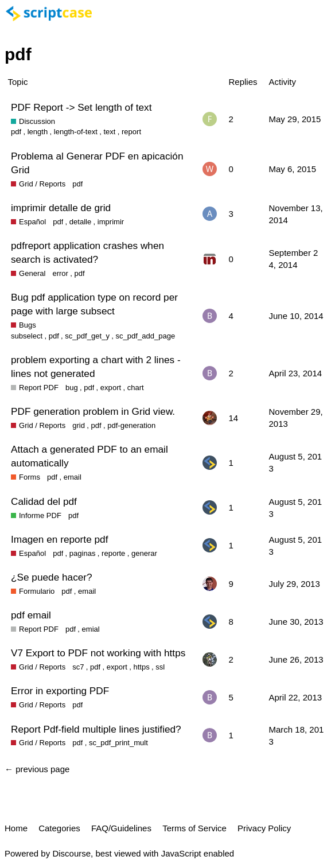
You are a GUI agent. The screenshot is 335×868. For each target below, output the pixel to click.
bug (72, 388)
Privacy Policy (264, 828)
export (111, 388)
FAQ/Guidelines (121, 828)
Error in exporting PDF (60, 691)
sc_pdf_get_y (87, 336)
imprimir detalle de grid (61, 208)
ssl (160, 667)
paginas (83, 553)
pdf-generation (131, 425)
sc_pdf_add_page (145, 336)
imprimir (111, 222)
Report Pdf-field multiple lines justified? (96, 729)
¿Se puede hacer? (52, 577)
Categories (59, 828)
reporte (113, 553)
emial (91, 629)
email (73, 477)
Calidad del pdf (44, 501)
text (109, 132)
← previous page (37, 769)
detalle (80, 222)
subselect (27, 336)
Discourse (71, 853)
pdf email (31, 615)
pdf (16, 132)
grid (79, 425)
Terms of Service (194, 828)
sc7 (78, 667)
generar (144, 553)
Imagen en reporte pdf (59, 539)
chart (136, 388)
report (131, 132)
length (38, 132)
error (60, 273)
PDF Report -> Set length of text (81, 107)
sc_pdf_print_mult (118, 743)
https (141, 667)
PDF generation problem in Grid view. (93, 411)
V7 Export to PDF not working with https (98, 653)
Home (16, 828)
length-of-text (76, 132)
